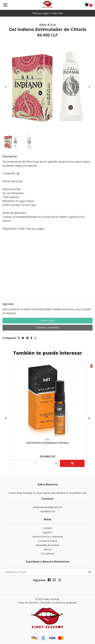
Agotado (8, 304)
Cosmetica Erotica (48, 541)
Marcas (48, 549)
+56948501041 (47, 511)
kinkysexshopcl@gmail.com (48, 507)
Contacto (48, 528)
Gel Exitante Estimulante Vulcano (48, 443)
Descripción (10, 156)
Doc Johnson (48, 554)
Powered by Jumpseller (65, 603)
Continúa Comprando (48, 328)
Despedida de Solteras (48, 545)
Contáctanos (48, 321)
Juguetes (48, 532)
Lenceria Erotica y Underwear (48, 537)
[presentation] (6, 87)
